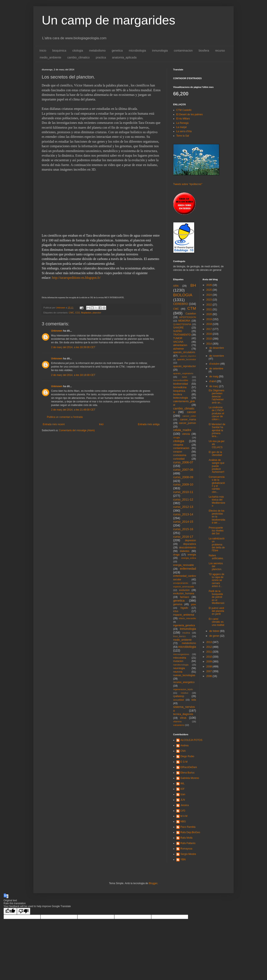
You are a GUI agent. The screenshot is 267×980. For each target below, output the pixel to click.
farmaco (185, 597)
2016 (209, 334)
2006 (209, 676)
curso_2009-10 (183, 484)
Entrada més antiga (149, 424)
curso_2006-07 (183, 462)
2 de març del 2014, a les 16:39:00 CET (73, 347)
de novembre (217, 356)
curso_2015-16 (183, 529)
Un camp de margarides (108, 20)
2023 (209, 300)
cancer (191, 412)
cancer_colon (189, 416)
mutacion (178, 661)
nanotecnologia (181, 665)
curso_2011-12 (183, 500)
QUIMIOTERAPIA (182, 324)
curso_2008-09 (183, 477)
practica (101, 57)
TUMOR (178, 338)
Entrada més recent (54, 424)
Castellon (191, 314)
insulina (186, 633)
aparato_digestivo (188, 356)
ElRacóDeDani (189, 767)
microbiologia (137, 51)
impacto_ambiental (184, 615)
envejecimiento (181, 583)
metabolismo (97, 51)
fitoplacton (86, 313)
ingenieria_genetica (184, 625)
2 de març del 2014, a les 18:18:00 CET (73, 375)
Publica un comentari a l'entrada (65, 417)
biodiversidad (181, 384)
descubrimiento (187, 548)
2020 (209, 314)
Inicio (43, 51)
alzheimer (179, 349)
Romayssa (186, 849)
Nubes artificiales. (216, 557)
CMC (71, 313)
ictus (176, 611)
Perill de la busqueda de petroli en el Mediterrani (216, 597)
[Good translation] (10, 911)
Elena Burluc (188, 773)
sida (194, 700)
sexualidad (179, 700)
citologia (78, 51)
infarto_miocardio (187, 618)
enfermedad (188, 569)
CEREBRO (181, 304)
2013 (209, 642)
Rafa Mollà (186, 838)
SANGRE (178, 328)
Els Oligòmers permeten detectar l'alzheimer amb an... (216, 397)
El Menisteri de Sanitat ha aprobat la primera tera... (217, 430)
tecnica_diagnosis (183, 714)
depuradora (190, 544)
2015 (209, 339)
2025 (209, 290)
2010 (209, 657)
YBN (183, 860)
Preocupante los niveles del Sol (216, 531)
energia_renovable (183, 565)
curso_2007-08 (183, 470)
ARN (176, 286)
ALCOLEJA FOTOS (191, 740)
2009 (209, 662)
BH (193, 285)
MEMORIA (184, 321)
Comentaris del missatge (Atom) (77, 430)
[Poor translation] (24, 911)
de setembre (216, 369)
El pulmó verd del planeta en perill (216, 611)
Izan (183, 794)
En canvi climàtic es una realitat (216, 622)
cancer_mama (188, 420)
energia (192, 555)
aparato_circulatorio (184, 352)
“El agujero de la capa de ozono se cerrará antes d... (216, 580)
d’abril (213, 381)
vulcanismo (179, 725)
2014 (209, 344)
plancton (97, 313)
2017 (209, 329)
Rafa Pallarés (188, 843)
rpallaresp (179, 696)
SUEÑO (178, 331)
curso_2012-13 (183, 507)
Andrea (185, 745)
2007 (209, 671)
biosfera (204, 51)
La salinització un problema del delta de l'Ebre (217, 545)
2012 (209, 647)
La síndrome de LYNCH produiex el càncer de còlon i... (216, 413)
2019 (209, 319)
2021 (209, 309)
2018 (209, 324)
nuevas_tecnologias (184, 675)
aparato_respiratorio (183, 373)
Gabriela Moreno (190, 778)
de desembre (217, 348)
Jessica (185, 805)
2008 (209, 667)
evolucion (184, 590)
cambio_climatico (79, 57)
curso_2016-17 (183, 537)
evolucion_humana (184, 593)
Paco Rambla (188, 827)
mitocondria (180, 658)
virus (183, 718)
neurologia (179, 668)
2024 (209, 295)
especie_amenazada (184, 587)
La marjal (181, 127)
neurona (178, 672)
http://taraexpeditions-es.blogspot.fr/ (76, 278)
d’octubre (215, 364)
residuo (185, 693)
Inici (101, 424)
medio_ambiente (50, 57)
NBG (183, 822)
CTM (192, 308)
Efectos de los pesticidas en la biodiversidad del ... (217, 517)
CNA (183, 751)
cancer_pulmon (187, 423)
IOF (183, 789)
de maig (214, 377)
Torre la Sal (183, 136)
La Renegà (182, 123)
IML (183, 783)
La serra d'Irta (184, 131)
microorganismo (181, 654)
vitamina (177, 721)
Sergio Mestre (188, 854)
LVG (183, 811)
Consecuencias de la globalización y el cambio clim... (217, 484)
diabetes (185, 551)
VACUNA (178, 342)
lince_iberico (179, 636)
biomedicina (180, 387)
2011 (209, 652)
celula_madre (182, 430)
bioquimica (59, 51)
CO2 (77, 313)
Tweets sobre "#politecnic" (188, 184)
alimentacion (180, 345)
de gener (215, 636)
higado (184, 608)
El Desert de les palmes (190, 114)
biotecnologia (181, 398)
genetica (117, 51)
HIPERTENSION (188, 317)
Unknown (57, 331)
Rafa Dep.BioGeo (190, 832)
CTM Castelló (184, 110)
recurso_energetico (184, 682)
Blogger (153, 883)
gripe (193, 604)
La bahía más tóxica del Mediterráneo (217, 501)
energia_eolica (189, 558)
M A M (184, 816)
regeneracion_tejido (183, 689)
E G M (184, 762)
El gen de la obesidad (215, 454)
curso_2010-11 (183, 492)
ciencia (186, 434)
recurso (220, 51)
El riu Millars (183, 119)
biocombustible (181, 380)
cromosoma (180, 455)
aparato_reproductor (185, 366)
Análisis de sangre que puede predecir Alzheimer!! (216, 466)
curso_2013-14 (183, 514)
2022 (209, 305)
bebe (185, 377)
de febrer (215, 631)
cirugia (176, 437)
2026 (209, 285)
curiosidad (179, 459)
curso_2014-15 (183, 522)
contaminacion (183, 51)
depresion (191, 540)
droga (176, 555)
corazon (178, 452)
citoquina (178, 445)
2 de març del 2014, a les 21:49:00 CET (73, 410)
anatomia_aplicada (124, 57)
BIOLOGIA (183, 295)
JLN (183, 800)
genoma (178, 604)
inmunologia (160, 51)
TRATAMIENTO (182, 335)
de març (214, 386)
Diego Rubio (187, 756)
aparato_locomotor (186, 359)
